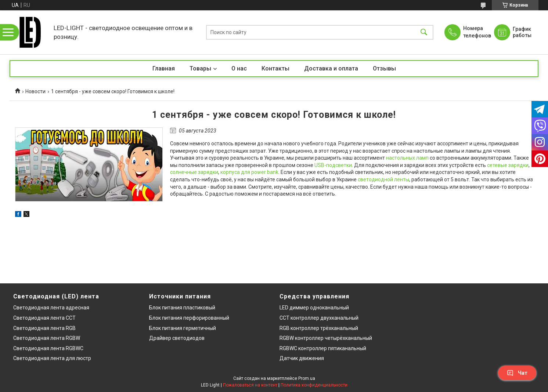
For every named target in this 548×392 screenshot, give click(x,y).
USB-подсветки (333, 165)
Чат (517, 373)
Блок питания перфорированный (189, 318)
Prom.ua (307, 378)
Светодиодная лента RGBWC (48, 348)
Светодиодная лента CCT (44, 318)
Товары (200, 68)
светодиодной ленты (383, 179)
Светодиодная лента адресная (51, 308)
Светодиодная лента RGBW (47, 338)
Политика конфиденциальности (314, 385)
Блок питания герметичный (183, 328)
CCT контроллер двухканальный (319, 318)
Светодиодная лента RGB (44, 328)
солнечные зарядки (194, 172)
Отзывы (384, 68)
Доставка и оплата (331, 68)
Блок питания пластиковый (182, 308)
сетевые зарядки (508, 165)
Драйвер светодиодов (177, 338)
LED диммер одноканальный (314, 308)
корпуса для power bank (249, 172)
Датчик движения (302, 358)
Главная (164, 68)
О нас (239, 68)
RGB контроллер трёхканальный (319, 328)
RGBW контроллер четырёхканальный (326, 338)
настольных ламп (407, 158)
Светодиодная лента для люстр (52, 358)
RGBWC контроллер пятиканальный (323, 348)
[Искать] (424, 32)
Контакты (275, 68)
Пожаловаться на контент (250, 385)
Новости (35, 91)
